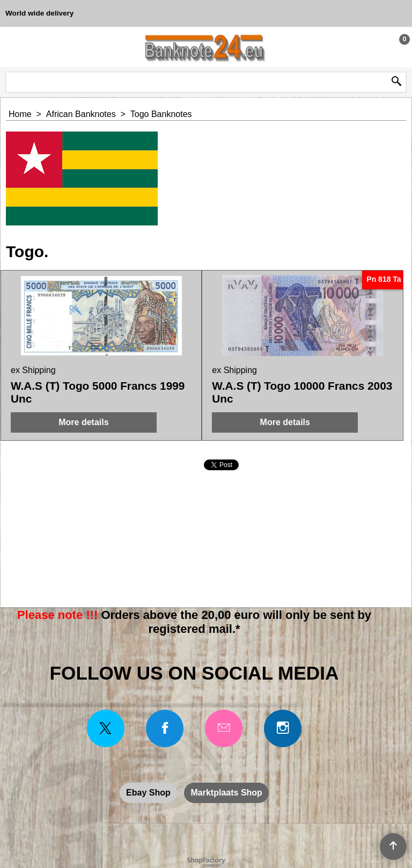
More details (83, 422)
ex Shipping (33, 370)
